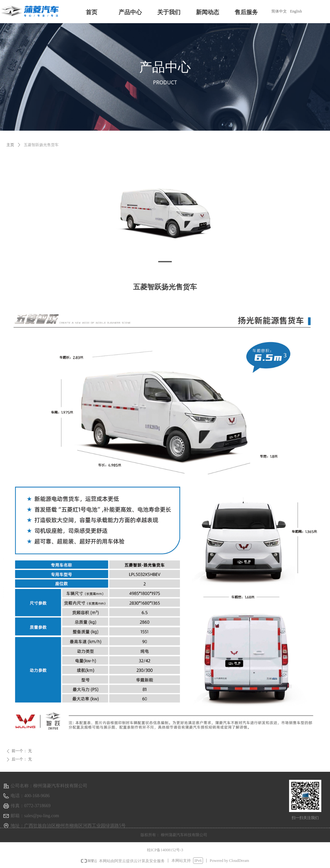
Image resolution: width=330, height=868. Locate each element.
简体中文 (279, 11)
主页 (10, 145)
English (296, 11)
